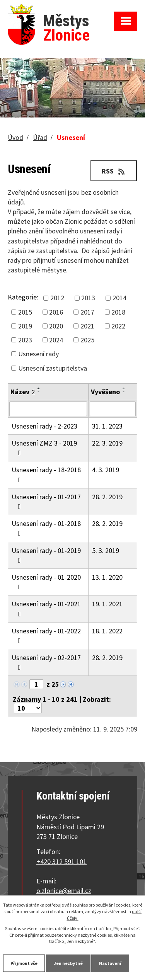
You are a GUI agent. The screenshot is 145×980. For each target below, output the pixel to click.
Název (23, 392)
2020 (56, 326)
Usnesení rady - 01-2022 (46, 635)
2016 (56, 312)
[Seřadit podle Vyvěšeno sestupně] (124, 391)
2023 (25, 340)
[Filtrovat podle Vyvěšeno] (113, 409)
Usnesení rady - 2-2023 (44, 426)
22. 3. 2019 (107, 443)
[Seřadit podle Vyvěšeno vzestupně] (124, 388)
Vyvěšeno (105, 392)
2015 (25, 312)
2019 (25, 326)
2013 (88, 298)
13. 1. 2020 (107, 577)
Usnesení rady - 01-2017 (46, 501)
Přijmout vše (24, 963)
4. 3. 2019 (106, 470)
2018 (118, 312)
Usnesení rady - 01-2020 (46, 582)
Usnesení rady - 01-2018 (46, 528)
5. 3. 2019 (106, 550)
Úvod (15, 137)
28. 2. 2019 (107, 497)
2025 (87, 340)
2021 (87, 326)
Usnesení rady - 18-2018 (46, 474)
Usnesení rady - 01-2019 (46, 555)
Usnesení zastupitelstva (53, 368)
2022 (118, 326)
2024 (56, 340)
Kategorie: (23, 297)
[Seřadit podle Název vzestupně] (39, 388)
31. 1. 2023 (107, 426)
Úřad (40, 137)
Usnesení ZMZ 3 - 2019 (44, 447)
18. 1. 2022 (107, 631)
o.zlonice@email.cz (64, 891)
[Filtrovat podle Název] (48, 409)
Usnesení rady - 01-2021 (46, 608)
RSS (114, 171)
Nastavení (110, 963)
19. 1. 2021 (107, 604)
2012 (57, 298)
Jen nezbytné (68, 963)
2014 (119, 298)
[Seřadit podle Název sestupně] (39, 391)
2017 (87, 312)
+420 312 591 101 (61, 862)
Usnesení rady (38, 354)
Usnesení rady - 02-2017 (46, 662)
